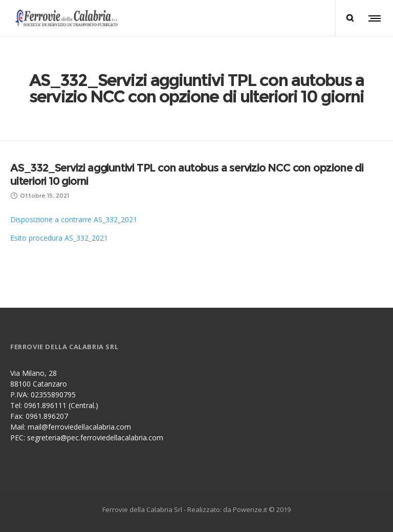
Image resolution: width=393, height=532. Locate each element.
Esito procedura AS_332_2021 (59, 238)
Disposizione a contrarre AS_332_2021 (74, 219)
